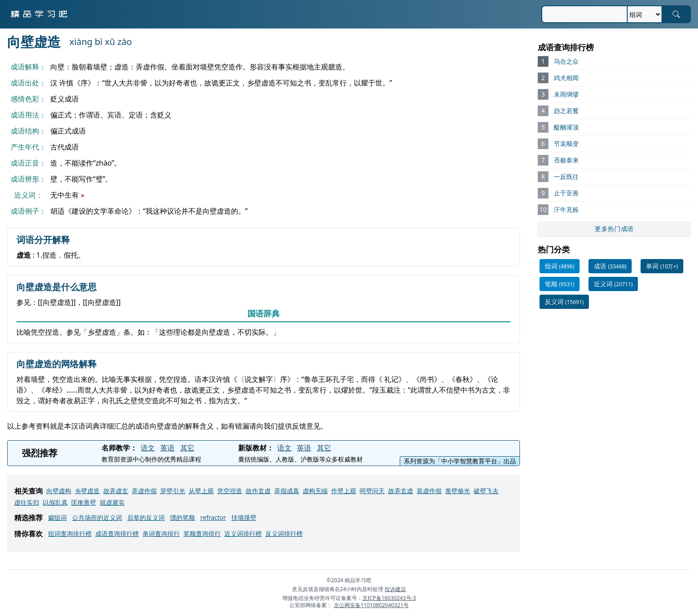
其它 (187, 448)
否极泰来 (566, 160)
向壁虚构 (59, 491)
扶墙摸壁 (244, 517)
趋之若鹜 (566, 111)
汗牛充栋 (566, 209)
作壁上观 (344, 491)
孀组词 (57, 517)
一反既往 (566, 176)
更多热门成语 (614, 229)
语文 (148, 448)
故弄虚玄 (116, 491)
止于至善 (566, 193)
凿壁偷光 (458, 491)
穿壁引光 (173, 491)
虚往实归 (27, 502)
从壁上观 (201, 491)
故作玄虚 (258, 491)
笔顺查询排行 (202, 533)
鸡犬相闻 (566, 78)
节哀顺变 (566, 144)
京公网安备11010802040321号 (371, 605)
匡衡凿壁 (84, 502)
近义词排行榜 (243, 533)
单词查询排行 (161, 533)
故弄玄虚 (401, 491)
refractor (213, 517)
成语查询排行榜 (117, 533)
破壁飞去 (486, 491)
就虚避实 (112, 502)
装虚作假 (429, 491)
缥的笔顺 (183, 517)
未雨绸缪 (566, 94)
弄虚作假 (144, 491)
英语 (167, 448)
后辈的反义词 (146, 517)
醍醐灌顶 (566, 127)
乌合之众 (566, 61)
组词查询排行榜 (70, 533)
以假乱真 (55, 502)
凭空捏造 (230, 491)
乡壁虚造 (87, 491)
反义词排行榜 (284, 533)
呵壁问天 (372, 491)
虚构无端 (315, 491)
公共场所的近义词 (97, 517)
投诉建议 (395, 589)
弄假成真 (287, 491)
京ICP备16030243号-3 (389, 598)
